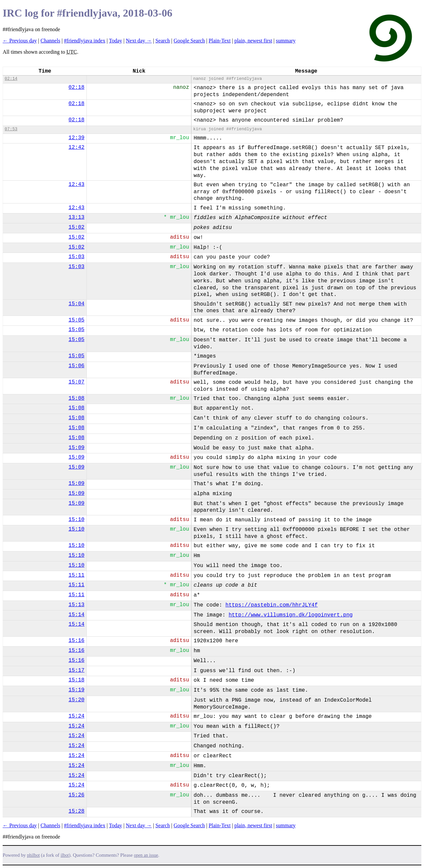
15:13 (77, 605)
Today (116, 41)
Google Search (189, 41)
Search (163, 41)
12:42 (77, 147)
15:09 (77, 448)
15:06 (77, 366)
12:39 (77, 138)
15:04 (77, 304)
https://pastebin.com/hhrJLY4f (272, 605)
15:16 (77, 641)
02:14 (11, 79)
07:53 (11, 129)
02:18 (77, 87)
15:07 (77, 382)
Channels (50, 41)
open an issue (146, 855)
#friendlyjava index (85, 41)
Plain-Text (220, 41)
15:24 (77, 716)
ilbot (65, 855)
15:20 (77, 700)
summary (286, 41)
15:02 (77, 227)
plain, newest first (253, 41)
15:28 (77, 811)
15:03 (77, 257)
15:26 (77, 795)
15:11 (77, 575)
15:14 (77, 615)
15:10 (77, 520)
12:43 (77, 185)
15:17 (77, 670)
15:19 (77, 690)
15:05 (77, 320)
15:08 (77, 398)
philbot (33, 855)
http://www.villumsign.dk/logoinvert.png (291, 615)
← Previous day (20, 41)
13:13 (77, 217)
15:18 (77, 680)
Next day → (139, 41)
